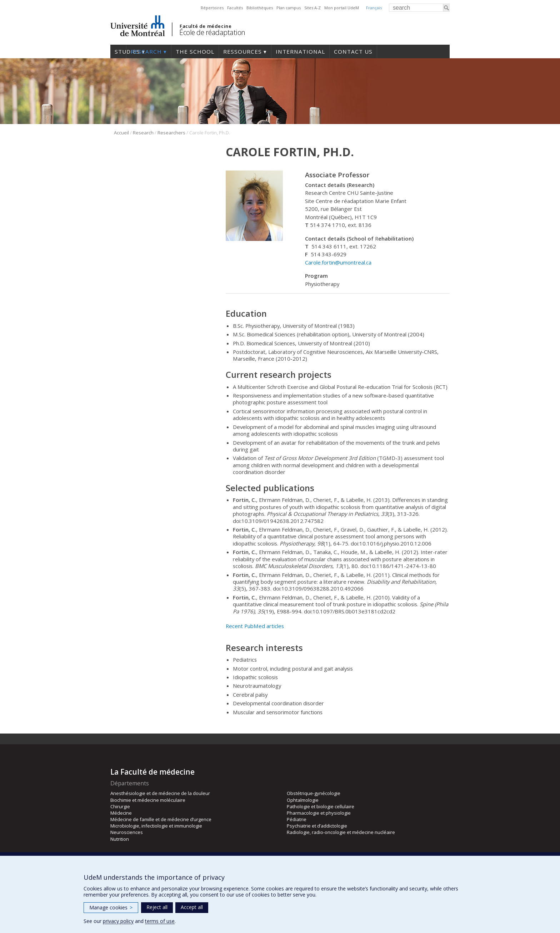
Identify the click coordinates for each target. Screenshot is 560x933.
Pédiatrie (297, 819)
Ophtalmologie (303, 800)
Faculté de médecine (206, 26)
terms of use (160, 921)
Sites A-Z (312, 8)
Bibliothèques (260, 8)
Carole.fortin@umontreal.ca (338, 262)
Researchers (171, 133)
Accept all (192, 907)
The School (195, 51)
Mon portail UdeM (342, 8)
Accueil (121, 133)
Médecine (121, 813)
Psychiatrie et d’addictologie (317, 826)
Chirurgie (120, 806)
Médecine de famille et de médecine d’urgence (161, 819)
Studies (118, 51)
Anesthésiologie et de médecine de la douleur (160, 793)
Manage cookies (111, 907)
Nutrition (120, 839)
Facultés (235, 8)
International (300, 51)
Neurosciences (127, 832)
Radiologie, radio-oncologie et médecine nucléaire (341, 832)
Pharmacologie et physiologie (319, 813)
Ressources (242, 51)
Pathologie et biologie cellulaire (321, 806)
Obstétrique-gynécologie (314, 793)
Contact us (353, 51)
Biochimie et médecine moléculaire (148, 800)
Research (146, 51)
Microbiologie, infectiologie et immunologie (156, 826)
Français (374, 8)
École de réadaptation (212, 32)
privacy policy (118, 921)
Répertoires (212, 8)
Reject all (157, 907)
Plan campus (289, 8)
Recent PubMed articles (255, 626)
